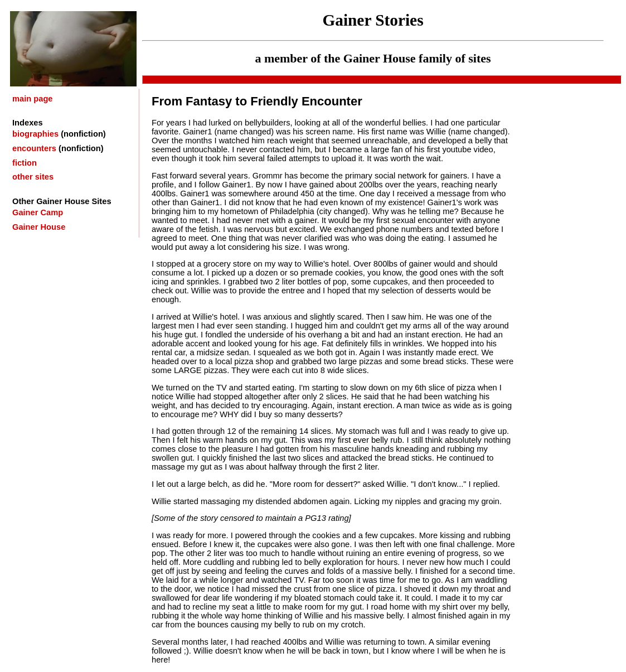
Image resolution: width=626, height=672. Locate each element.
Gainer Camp (38, 212)
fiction (25, 163)
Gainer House (39, 227)
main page (33, 99)
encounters (34, 148)
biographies (35, 134)
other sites (33, 177)
